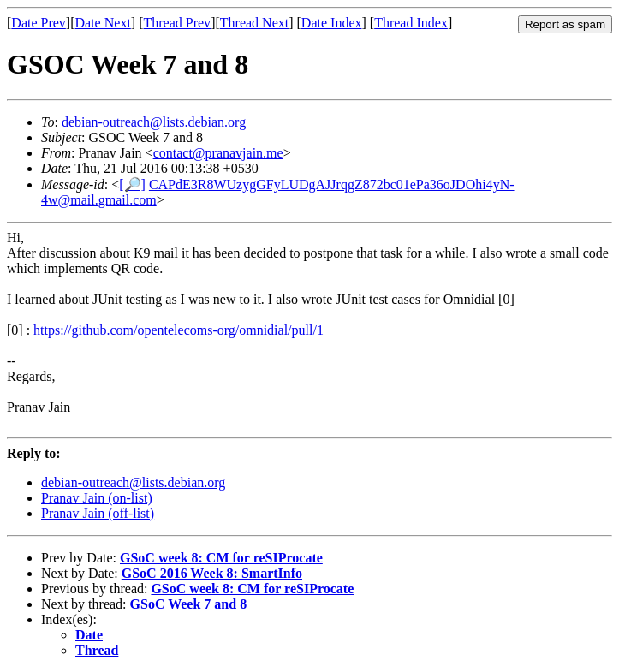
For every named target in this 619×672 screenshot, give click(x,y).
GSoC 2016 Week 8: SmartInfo (212, 573)
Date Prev (39, 23)
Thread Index (411, 23)
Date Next (103, 23)
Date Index (332, 23)
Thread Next (254, 23)
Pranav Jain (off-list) (98, 513)
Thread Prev (177, 23)
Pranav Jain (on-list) (97, 498)
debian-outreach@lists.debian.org (154, 122)
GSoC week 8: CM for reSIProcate (221, 558)
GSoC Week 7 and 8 (189, 604)
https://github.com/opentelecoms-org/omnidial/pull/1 (179, 330)
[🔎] (132, 184)
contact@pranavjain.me (218, 153)
